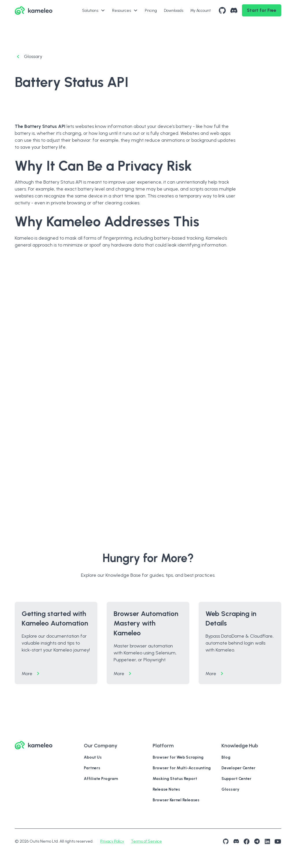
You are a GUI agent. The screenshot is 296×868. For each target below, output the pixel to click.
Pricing (151, 11)
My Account (200, 11)
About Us (93, 757)
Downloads (174, 11)
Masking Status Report (175, 779)
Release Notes (166, 789)
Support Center (236, 779)
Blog (226, 757)
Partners (92, 768)
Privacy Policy (112, 841)
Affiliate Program (101, 779)
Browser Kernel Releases (176, 800)
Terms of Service (146, 841)
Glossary (230, 789)
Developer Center (238, 768)
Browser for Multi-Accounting (182, 768)
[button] (94, 11)
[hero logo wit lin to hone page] (34, 11)
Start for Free (262, 10)
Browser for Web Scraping (178, 757)
